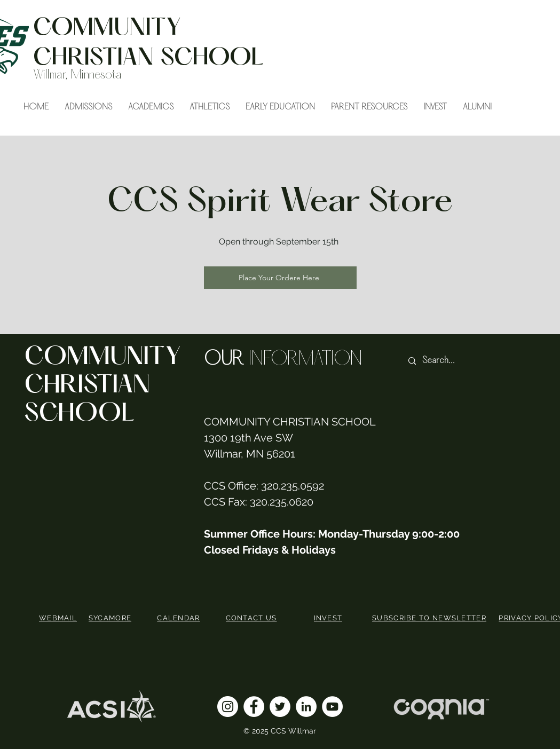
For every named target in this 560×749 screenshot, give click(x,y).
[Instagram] (228, 707)
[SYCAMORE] (111, 618)
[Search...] (463, 361)
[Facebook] (254, 707)
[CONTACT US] (253, 618)
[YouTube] (332, 707)
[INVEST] (329, 618)
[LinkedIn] (306, 707)
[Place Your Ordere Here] (280, 278)
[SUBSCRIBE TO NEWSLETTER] (431, 618)
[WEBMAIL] (59, 618)
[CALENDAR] (180, 618)
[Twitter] (280, 707)
